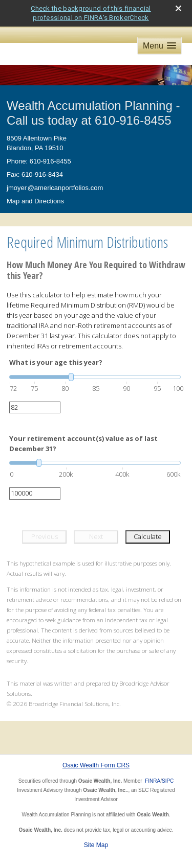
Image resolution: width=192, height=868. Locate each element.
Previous (45, 536)
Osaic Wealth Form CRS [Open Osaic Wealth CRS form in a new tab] (96, 765)
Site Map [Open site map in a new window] (96, 845)
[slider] (95, 377)
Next (96, 536)
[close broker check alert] (178, 8)
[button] (159, 46)
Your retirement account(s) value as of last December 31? (83, 443)
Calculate (148, 536)
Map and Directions (35, 201)
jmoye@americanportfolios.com (55, 188)
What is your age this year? (56, 362)
